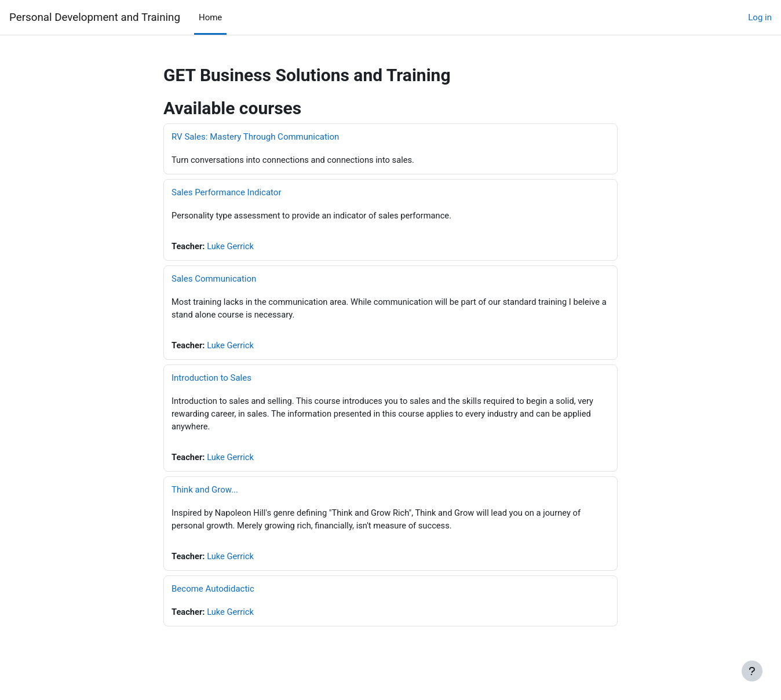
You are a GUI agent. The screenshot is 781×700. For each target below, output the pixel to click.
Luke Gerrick (232, 247)
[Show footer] (752, 671)
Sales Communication (214, 280)
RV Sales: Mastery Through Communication (255, 137)
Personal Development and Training (95, 17)
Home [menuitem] (210, 17)
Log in (760, 17)
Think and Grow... (205, 493)
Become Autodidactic (213, 593)
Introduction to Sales (211, 380)
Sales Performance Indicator (227, 193)
